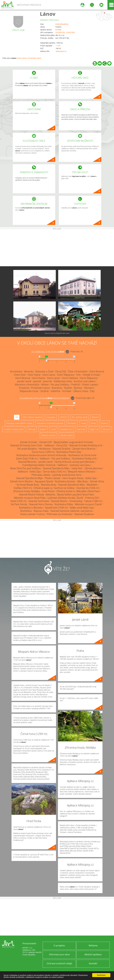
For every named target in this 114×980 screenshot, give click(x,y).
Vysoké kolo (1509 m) (56, 508)
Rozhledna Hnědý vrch (84, 458)
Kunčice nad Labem (85, 381)
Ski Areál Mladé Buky (28, 485)
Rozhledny (72, 423)
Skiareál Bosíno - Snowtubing (67, 501)
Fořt (78, 375)
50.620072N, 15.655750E (65, 32)
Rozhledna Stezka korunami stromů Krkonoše (41, 455)
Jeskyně (43, 429)
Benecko (29, 371)
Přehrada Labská (41, 475)
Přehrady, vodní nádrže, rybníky (19, 423)
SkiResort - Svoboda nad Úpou (74, 465)
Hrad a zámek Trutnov (32, 514)
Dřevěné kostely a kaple (14, 429)
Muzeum (107, 429)
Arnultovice (16, 371)
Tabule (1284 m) (93, 501)
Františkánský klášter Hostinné (39, 465)
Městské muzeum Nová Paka (30, 498)
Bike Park (81, 429)
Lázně (53, 429)
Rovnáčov (57, 388)
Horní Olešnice (70, 378)
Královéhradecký (62, 24)
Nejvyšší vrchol (67, 429)
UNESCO (64, 417)
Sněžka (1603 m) (23, 488)
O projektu (59, 945)
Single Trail (94, 429)
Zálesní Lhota (81, 391)
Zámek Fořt (45, 442)
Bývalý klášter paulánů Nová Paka (75, 494)
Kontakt (93, 963)
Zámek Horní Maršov (21, 481)
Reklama (93, 945)
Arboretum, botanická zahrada (50, 423)
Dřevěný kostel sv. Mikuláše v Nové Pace (78, 491)
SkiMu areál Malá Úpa (82, 508)
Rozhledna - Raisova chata (34, 511)
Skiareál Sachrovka (39, 501)
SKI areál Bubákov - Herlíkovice (34, 449)
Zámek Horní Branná (84, 449)
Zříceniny (104, 423)
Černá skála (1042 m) (54, 472)
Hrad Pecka (48, 491)
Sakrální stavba (66, 435)
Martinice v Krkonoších (27, 385)
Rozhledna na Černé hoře (82, 455)
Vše (17, 417)
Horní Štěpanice (89, 378)
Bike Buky (83, 481)
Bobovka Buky (49, 485)
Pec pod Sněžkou (60, 385)
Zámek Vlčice (97, 481)
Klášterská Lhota (63, 381)
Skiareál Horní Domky (41, 504)
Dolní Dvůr (20, 375)
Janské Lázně (24, 381)
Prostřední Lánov (35, 58)
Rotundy (32, 429)
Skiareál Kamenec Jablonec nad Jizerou (71, 511)
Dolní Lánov (49, 375)
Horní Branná (23, 378)
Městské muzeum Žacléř (88, 504)
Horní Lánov (22, 58)
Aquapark (51, 417)
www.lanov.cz (61, 51)
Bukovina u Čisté (44, 371)
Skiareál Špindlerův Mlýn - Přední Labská (38, 478)
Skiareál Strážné (61, 449)
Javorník (47, 381)
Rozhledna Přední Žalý (69, 452)
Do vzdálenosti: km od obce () (45, 398)
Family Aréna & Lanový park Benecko (75, 462)
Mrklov (45, 385)
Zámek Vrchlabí (28, 442)
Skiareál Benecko (27, 462)
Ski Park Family (19, 504)
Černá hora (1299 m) (43, 452)
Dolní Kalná (34, 375)
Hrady (83, 423)
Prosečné (24, 388)
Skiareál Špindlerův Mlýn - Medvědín (78, 485)
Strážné (44, 391)
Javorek (37, 381)
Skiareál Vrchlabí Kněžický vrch (86, 445)
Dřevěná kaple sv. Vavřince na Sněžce (54, 488)
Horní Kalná (38, 378)
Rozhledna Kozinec (65, 481)
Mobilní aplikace (93, 954)
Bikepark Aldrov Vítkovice (81, 472)
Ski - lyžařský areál (80, 417)
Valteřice (55, 391)
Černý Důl (61, 371)
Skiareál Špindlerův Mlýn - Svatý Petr (63, 468)
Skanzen (95, 417)
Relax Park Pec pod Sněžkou (26, 468)
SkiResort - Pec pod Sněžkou (55, 458)
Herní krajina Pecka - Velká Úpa (79, 478)
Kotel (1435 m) (18, 501)
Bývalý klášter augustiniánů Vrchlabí (73, 442)
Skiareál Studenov (84, 514)
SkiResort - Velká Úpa (29, 472)
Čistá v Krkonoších (78, 371)
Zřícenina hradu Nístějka (26, 491)
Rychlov (78, 388)
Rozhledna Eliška (64, 504)
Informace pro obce (59, 954)
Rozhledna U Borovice (31, 508)
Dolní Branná (97, 371)
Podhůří (76, 385)
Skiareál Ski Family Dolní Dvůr (26, 445)
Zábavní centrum (48, 435)
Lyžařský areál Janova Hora (67, 475)
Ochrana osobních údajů (59, 963)
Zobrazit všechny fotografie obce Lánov (57, 333)
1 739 (58, 46)
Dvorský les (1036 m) (88, 488)
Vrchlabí (58, 30)
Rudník (68, 388)
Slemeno (89, 388)
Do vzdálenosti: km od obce (48, 352)
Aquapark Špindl (44, 481)
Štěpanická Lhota (29, 391)
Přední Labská (90, 385)
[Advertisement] (57, 248)
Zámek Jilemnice (94, 468)
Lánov (48, 14)
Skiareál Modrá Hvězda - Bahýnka (37, 494)
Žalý (92, 391)
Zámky (93, 423)
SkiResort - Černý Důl (56, 445)
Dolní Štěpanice (66, 375)
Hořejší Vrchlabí (91, 375)
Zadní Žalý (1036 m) (27, 458)
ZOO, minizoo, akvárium (33, 417)
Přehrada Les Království (59, 514)
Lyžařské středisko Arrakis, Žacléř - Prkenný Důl (73, 498)
